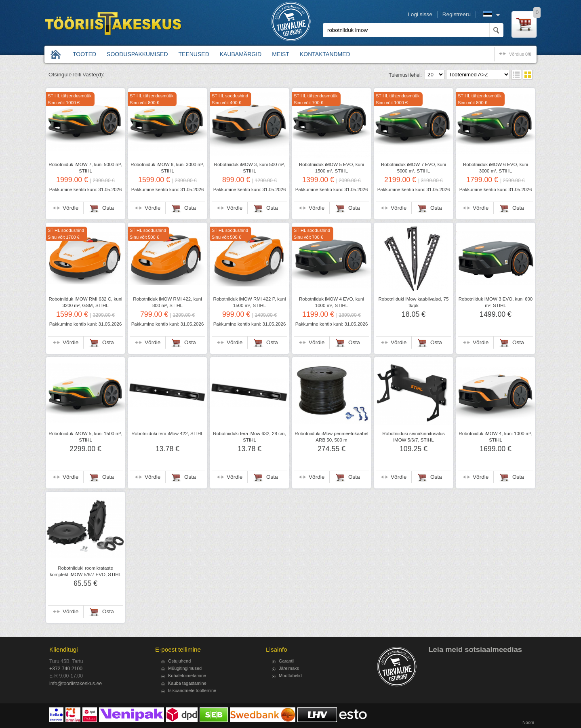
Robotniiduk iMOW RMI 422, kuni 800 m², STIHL (167, 302)
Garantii (287, 661)
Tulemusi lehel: (405, 75)
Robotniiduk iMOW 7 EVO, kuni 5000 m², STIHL (414, 168)
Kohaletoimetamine (187, 675)
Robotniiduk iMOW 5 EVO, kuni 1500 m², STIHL (332, 168)
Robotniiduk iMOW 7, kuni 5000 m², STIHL (85, 168)
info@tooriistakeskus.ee (76, 684)
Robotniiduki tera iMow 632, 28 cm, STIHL (249, 437)
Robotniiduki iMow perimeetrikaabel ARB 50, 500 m (331, 437)
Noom (528, 722)
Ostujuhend (179, 661)
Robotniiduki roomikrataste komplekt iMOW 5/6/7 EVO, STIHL (85, 571)
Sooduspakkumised (137, 54)
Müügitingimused (185, 668)
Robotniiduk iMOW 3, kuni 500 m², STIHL (250, 168)
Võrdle (71, 208)
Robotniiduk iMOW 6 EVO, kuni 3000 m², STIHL (496, 168)
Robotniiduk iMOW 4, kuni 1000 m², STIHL (495, 437)
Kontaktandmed (325, 54)
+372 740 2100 (66, 669)
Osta (108, 208)
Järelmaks (289, 668)
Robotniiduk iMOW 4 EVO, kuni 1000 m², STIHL (332, 302)
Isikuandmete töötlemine (192, 690)
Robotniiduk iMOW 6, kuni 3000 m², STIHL (167, 168)
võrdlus (520, 54)
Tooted (84, 54)
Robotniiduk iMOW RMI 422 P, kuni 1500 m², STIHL (249, 302)
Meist (281, 54)
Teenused (194, 54)
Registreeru (457, 14)
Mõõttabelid (290, 675)
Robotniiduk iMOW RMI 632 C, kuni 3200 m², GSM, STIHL (85, 302)
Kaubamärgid (241, 54)
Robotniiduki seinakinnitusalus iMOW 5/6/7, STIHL (414, 437)
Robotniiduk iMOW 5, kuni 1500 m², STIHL (85, 437)
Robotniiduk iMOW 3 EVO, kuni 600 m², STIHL (496, 302)
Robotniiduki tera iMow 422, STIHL (167, 433)
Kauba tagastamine (187, 683)
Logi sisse (420, 14)
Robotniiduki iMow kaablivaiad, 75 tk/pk (414, 302)
